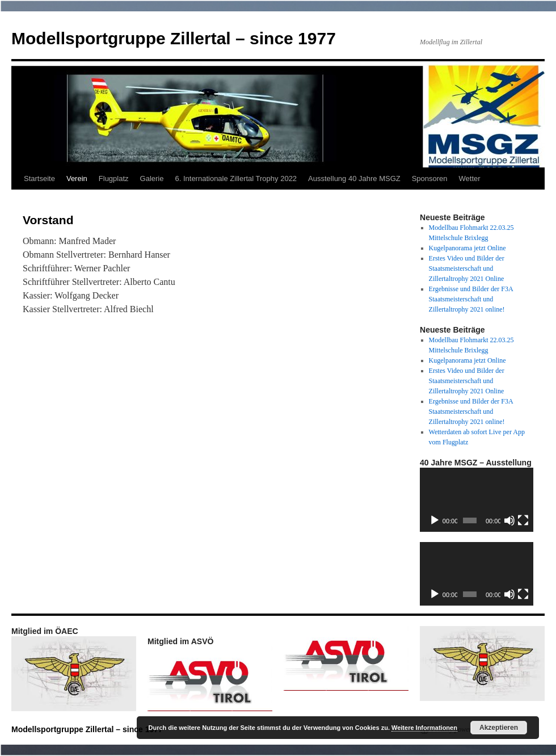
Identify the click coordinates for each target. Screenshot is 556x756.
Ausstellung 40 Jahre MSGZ (354, 178)
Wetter (470, 178)
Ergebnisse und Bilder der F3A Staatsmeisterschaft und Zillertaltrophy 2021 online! (471, 299)
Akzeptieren (499, 728)
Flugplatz (114, 178)
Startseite (39, 178)
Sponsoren (430, 178)
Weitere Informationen (424, 728)
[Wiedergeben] (435, 520)
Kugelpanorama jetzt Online (467, 248)
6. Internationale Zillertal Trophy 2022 (236, 178)
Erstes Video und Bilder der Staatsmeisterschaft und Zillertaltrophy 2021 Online (467, 268)
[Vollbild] (523, 520)
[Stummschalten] (509, 520)
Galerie (152, 178)
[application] (477, 500)
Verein (77, 178)
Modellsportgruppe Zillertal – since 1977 (174, 38)
